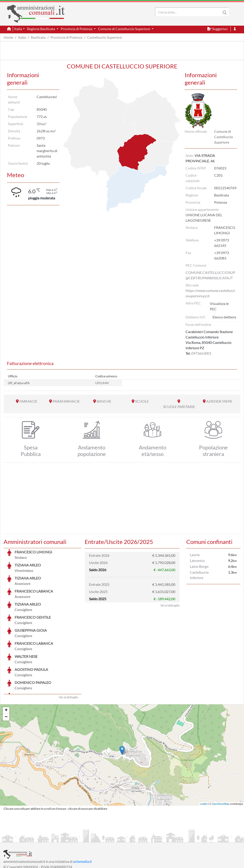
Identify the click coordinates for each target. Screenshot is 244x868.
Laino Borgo (199, 566)
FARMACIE (28, 401)
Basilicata (38, 37)
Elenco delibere (224, 317)
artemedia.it (83, 828)
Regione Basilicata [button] (41, 29)
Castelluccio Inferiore (199, 575)
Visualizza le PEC (219, 306)
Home (8, 37)
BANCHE (104, 401)
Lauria (195, 555)
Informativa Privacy (59, 838)
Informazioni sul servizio (22, 838)
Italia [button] (18, 29)
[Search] (189, 12)
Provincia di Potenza (66, 37)
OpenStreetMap (221, 770)
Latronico (197, 560)
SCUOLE (142, 401)
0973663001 (201, 353)
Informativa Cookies (92, 838)
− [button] (6, 683)
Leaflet (204, 770)
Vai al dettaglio (68, 663)
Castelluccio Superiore (104, 37)
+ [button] (6, 677)
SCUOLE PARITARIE (179, 407)
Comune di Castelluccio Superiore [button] (124, 29)
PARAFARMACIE (66, 401)
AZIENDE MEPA (219, 401)
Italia (22, 37)
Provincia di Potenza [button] (77, 29)
